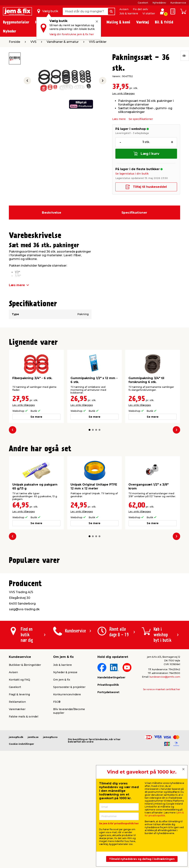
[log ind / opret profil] (162, 11)
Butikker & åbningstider (25, 752)
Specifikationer (134, 213)
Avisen (124, 9)
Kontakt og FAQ (19, 767)
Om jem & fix (62, 767)
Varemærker (17, 796)
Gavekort (143, 3)
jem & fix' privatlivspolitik (164, 814)
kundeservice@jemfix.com (165, 764)
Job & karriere (129, 13)
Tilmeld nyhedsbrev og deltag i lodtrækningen (142, 859)
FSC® (57, 789)
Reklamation (17, 789)
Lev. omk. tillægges (123, 93)
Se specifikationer (141, 119)
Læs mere (119, 119)
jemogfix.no (50, 824)
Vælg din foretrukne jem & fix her (72, 34)
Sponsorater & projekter (69, 774)
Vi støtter (149, 13)
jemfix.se (33, 824)
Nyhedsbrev (159, 3)
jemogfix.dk (16, 824)
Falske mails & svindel (24, 804)
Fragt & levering (19, 781)
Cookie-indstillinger (22, 831)
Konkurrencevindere (67, 781)
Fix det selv (140, 9)
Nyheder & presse (65, 759)
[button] (90, 430)
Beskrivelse (51, 213)
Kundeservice (178, 3)
